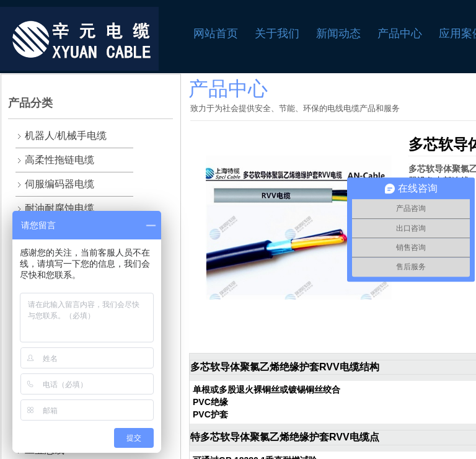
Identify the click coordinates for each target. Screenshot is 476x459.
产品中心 (400, 33)
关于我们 (277, 33)
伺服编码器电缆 (59, 184)
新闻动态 (338, 33)
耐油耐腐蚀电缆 (59, 208)
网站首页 (216, 33)
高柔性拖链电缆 (59, 160)
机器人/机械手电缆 (66, 136)
